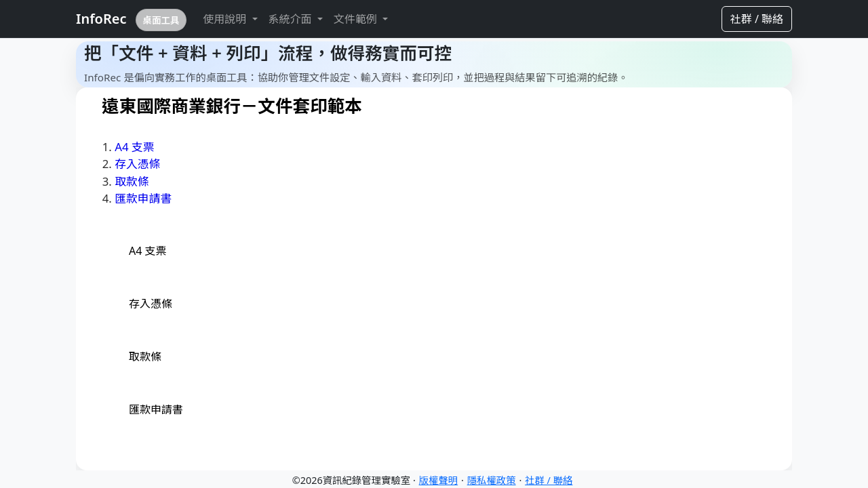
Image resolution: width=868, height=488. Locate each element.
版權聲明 (439, 481)
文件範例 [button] (357, 19)
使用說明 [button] (226, 19)
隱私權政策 (492, 481)
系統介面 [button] (292, 19)
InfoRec (131, 20)
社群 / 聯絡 (757, 19)
